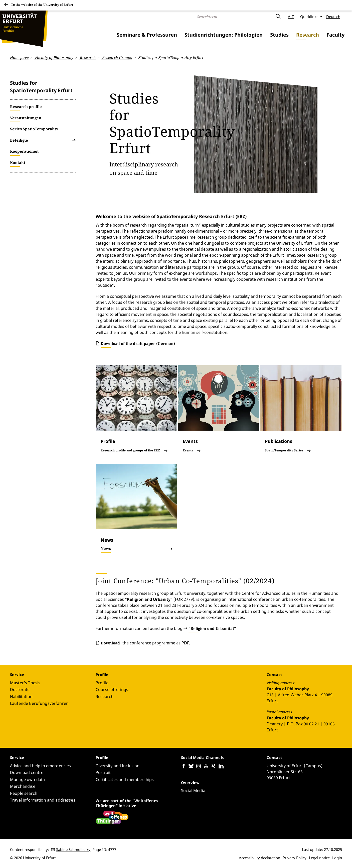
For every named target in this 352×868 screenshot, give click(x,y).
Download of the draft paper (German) (138, 343)
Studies (279, 35)
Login (337, 858)
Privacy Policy (295, 858)
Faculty (335, 35)
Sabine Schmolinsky (73, 849)
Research (308, 35)
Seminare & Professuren (147, 35)
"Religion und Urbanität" (212, 628)
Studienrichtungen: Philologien (224, 35)
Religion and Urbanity (149, 599)
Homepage (19, 57)
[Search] (235, 17)
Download (110, 643)
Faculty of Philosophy (54, 57)
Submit (278, 17)
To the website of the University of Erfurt (42, 5)
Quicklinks (309, 17)
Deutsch (333, 17)
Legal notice (319, 858)
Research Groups (117, 57)
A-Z (291, 17)
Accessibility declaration (259, 858)
